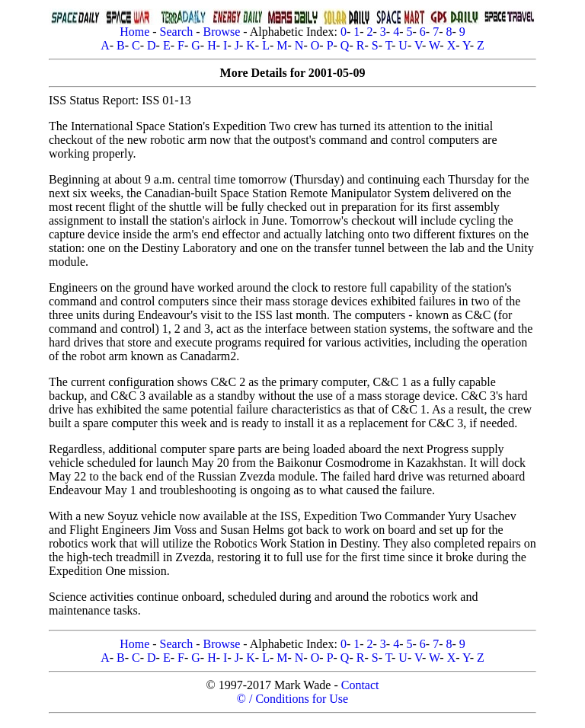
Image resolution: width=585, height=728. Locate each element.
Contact (360, 685)
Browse (221, 32)
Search (177, 32)
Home (134, 32)
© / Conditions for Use (292, 699)
